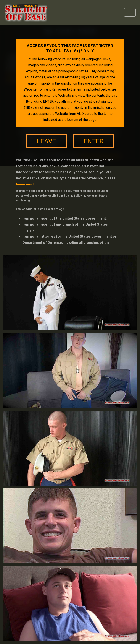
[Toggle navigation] (130, 12)
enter (94, 141)
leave (47, 141)
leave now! (25, 184)
